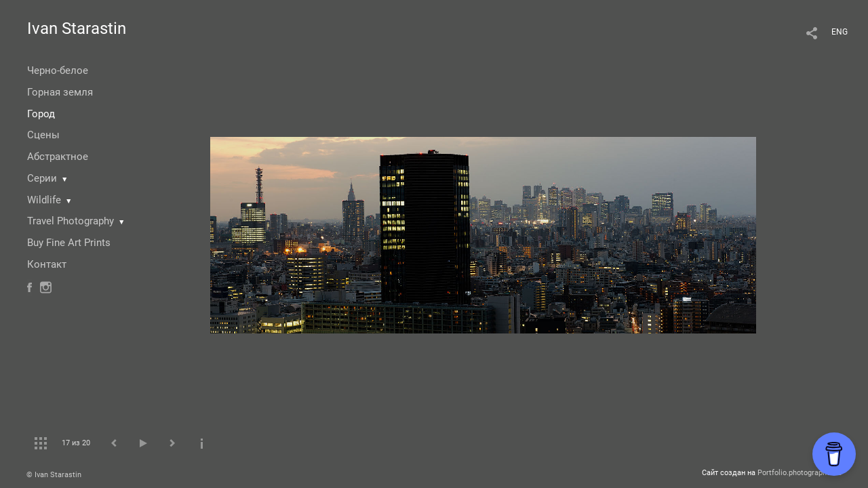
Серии (42, 178)
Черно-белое (58, 70)
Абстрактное (58, 157)
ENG (840, 32)
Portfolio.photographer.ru (800, 473)
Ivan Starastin (77, 28)
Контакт (47, 264)
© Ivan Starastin (54, 475)
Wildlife (44, 200)
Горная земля (60, 92)
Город (41, 114)
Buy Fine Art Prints (69, 243)
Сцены (43, 135)
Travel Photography (71, 221)
